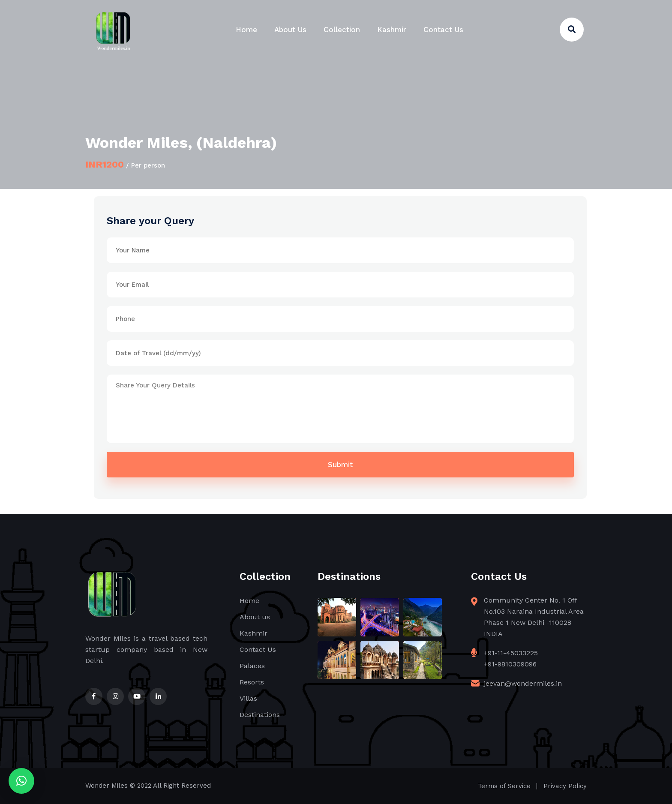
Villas (248, 698)
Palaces (252, 666)
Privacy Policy (565, 786)
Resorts (252, 682)
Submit (340, 465)
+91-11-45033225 (511, 653)
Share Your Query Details (340, 409)
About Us (290, 30)
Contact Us (443, 30)
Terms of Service (504, 786)
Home (246, 30)
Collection (342, 30)
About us (255, 617)
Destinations (260, 715)
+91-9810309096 (510, 664)
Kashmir (392, 30)
